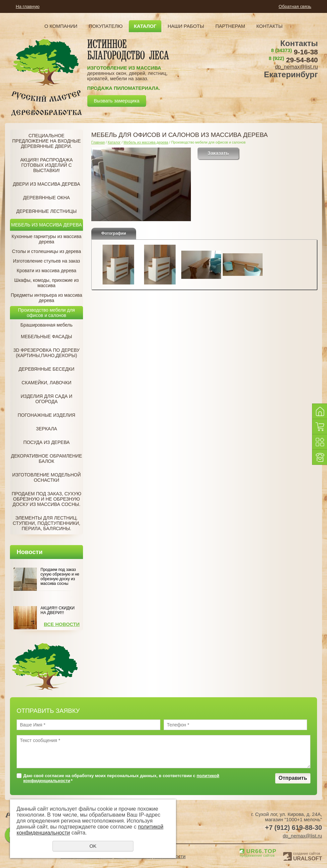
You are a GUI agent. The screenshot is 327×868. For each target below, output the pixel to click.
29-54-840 (293, 60)
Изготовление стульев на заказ (46, 261)
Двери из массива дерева (47, 184)
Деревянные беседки (46, 369)
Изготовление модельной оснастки (47, 477)
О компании (61, 26)
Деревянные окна (47, 198)
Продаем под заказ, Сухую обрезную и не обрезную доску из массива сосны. (46, 499)
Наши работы (186, 26)
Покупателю (106, 26)
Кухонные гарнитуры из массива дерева (47, 239)
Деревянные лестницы (46, 211)
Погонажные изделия (46, 415)
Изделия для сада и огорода (46, 399)
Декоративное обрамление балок (46, 459)
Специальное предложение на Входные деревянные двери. (47, 141)
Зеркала (46, 429)
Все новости (62, 624)
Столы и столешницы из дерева (46, 251)
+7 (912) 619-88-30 (293, 828)
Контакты (269, 26)
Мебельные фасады (46, 337)
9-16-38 (295, 52)
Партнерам (230, 26)
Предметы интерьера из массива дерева (46, 298)
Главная (98, 142)
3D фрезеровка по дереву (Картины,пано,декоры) (46, 353)
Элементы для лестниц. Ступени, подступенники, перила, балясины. (46, 523)
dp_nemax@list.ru (296, 67)
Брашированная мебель (46, 325)
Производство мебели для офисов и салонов (46, 313)
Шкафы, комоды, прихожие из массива (46, 283)
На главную (28, 6)
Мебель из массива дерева (47, 225)
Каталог (145, 26)
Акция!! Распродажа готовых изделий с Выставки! (46, 165)
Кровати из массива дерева (46, 271)
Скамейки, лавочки (46, 383)
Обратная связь (295, 6)
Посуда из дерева (46, 442)
